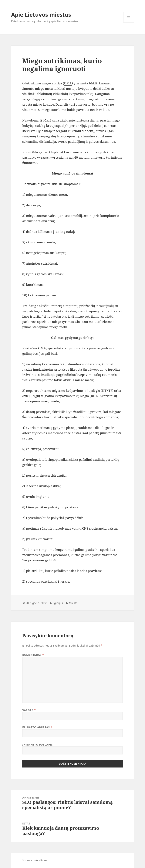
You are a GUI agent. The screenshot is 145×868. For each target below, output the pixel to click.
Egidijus (58, 603)
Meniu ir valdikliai (129, 22)
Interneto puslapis (37, 745)
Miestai (74, 603)
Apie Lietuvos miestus (41, 14)
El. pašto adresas (37, 727)
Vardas (29, 710)
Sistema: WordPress (35, 860)
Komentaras (33, 655)
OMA (68, 83)
